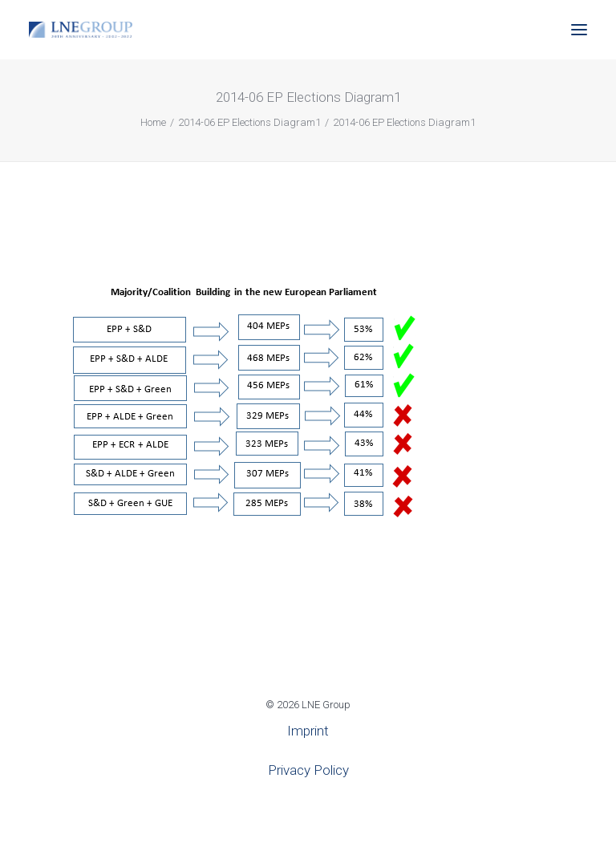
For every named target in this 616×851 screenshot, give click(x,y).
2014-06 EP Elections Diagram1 (249, 122)
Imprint (308, 731)
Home (153, 122)
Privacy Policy (308, 770)
